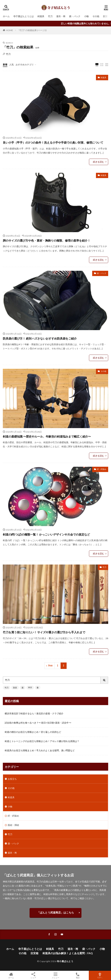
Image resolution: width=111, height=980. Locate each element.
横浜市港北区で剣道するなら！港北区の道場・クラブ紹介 (34, 713)
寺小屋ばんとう (65, 961)
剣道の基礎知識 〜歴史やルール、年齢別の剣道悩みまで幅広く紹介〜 (47, 436)
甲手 (30, 688)
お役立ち (12, 779)
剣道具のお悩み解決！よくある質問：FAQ (68, 953)
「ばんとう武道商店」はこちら (55, 912)
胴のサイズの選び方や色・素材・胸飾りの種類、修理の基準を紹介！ (47, 240)
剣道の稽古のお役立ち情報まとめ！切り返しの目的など (33, 732)
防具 (15, 688)
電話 (78, 975)
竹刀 (50, 16)
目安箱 (106, 16)
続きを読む (99, 162)
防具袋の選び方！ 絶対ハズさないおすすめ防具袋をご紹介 (40, 338)
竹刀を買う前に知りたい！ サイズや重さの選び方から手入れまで (44, 632)
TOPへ (100, 975)
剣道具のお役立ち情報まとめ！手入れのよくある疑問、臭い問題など (40, 750)
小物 (86, 16)
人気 (11, 65)
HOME (10, 30)
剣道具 (41, 16)
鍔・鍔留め (102, 469)
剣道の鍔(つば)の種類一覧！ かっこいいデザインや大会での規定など (46, 534)
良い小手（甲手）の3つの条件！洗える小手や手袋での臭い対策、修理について (53, 142)
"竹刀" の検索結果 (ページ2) (33, 30)
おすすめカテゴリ (25, 65)
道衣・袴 (61, 16)
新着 (5, 65)
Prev (50, 666)
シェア (33, 975)
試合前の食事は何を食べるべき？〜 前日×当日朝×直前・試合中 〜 (38, 723)
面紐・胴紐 (13, 825)
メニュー (55, 975)
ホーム (6, 16)
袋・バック (75, 16)
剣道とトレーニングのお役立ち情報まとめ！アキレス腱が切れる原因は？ (42, 741)
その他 (96, 16)
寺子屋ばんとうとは (24, 16)
